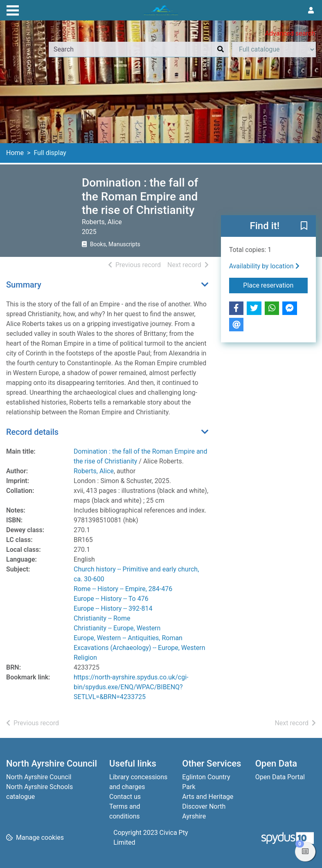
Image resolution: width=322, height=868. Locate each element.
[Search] (221, 49)
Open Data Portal (280, 777)
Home (15, 153)
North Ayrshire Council (39, 777)
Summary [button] (24, 285)
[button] (304, 226)
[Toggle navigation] (13, 9)
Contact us (125, 797)
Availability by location (264, 266)
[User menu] (311, 11)
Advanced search (290, 33)
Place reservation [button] (275, 285)
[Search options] (274, 49)
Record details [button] (32, 432)
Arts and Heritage (208, 797)
